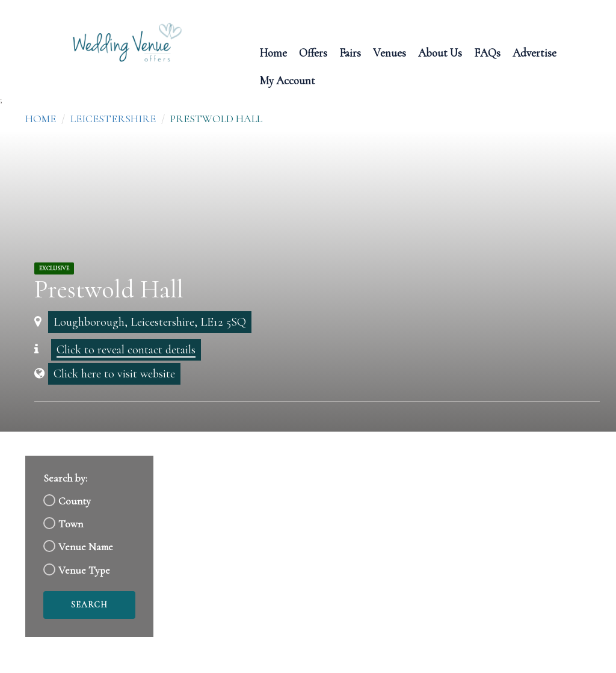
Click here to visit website (114, 374)
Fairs (350, 52)
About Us (440, 52)
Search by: (65, 478)
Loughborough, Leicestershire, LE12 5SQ (150, 322)
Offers (313, 52)
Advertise (534, 52)
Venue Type (84, 570)
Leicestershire (113, 119)
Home (273, 52)
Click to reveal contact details (126, 350)
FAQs (487, 52)
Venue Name (86, 547)
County (75, 501)
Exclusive (54, 268)
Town (71, 524)
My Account (287, 80)
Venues (390, 52)
